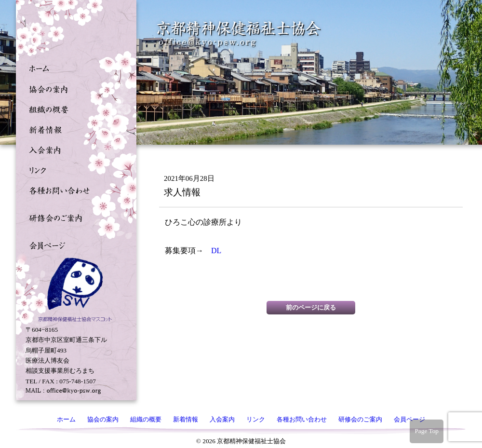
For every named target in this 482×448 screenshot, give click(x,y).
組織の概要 (74, 109)
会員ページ (74, 244)
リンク (74, 169)
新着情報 (74, 129)
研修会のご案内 (74, 217)
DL (220, 251)
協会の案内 (74, 88)
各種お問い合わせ (74, 190)
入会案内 (74, 149)
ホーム (74, 68)
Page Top (427, 431)
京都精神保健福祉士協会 (239, 34)
